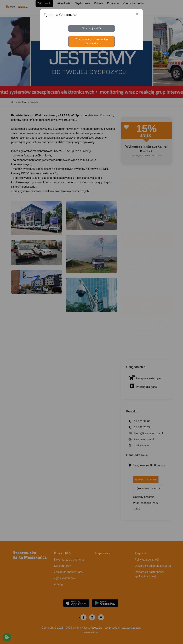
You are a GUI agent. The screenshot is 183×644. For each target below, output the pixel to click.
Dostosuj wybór (91, 28)
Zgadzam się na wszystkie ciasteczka (91, 41)
